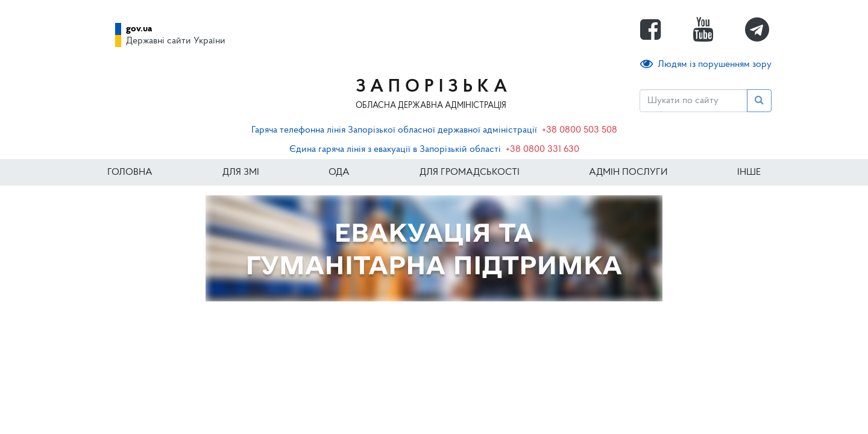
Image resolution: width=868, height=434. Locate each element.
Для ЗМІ (241, 172)
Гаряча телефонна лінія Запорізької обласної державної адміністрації (394, 130)
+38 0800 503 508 (580, 130)
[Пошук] (693, 101)
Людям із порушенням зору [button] (706, 64)
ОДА (339, 172)
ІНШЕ (749, 172)
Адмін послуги (628, 172)
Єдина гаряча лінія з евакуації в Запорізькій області (395, 149)
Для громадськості (470, 172)
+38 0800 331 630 (542, 149)
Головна (130, 172)
